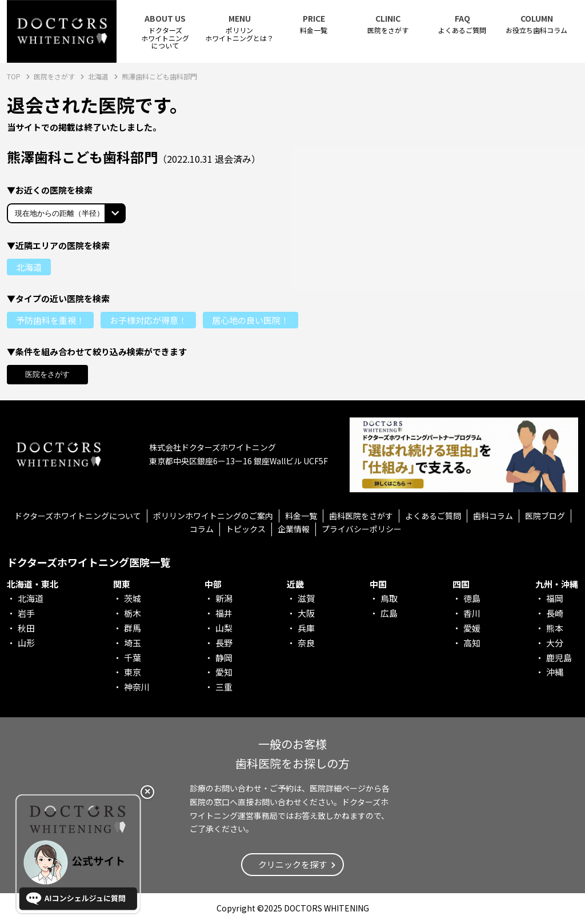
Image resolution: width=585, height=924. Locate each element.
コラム (202, 529)
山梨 (224, 628)
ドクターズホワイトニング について (165, 32)
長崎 (555, 613)
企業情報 (294, 529)
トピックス (246, 529)
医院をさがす (388, 24)
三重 (224, 687)
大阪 (306, 613)
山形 (26, 643)
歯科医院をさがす (361, 516)
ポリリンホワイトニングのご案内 (213, 516)
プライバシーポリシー (362, 529)
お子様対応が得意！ (148, 320)
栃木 (133, 613)
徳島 (472, 598)
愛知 (224, 672)
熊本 (555, 628)
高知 (472, 643)
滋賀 (306, 598)
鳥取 (389, 598)
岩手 (26, 613)
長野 (224, 643)
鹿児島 (559, 658)
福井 (224, 613)
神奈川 (137, 687)
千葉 (133, 658)
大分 (555, 643)
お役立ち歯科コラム (536, 24)
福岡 (555, 598)
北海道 (99, 76)
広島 (389, 613)
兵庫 (306, 628)
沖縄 (555, 672)
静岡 (224, 658)
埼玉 (133, 643)
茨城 (133, 598)
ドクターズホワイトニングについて (78, 516)
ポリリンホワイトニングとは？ (239, 28)
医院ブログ (545, 516)
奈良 (306, 643)
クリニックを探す (292, 864)
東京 (133, 672)
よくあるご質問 (462, 24)
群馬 (133, 628)
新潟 (224, 598)
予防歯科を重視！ (50, 320)
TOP (15, 76)
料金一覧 (314, 24)
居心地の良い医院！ (251, 320)
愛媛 (472, 628)
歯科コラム (493, 516)
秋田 (26, 628)
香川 (472, 613)
